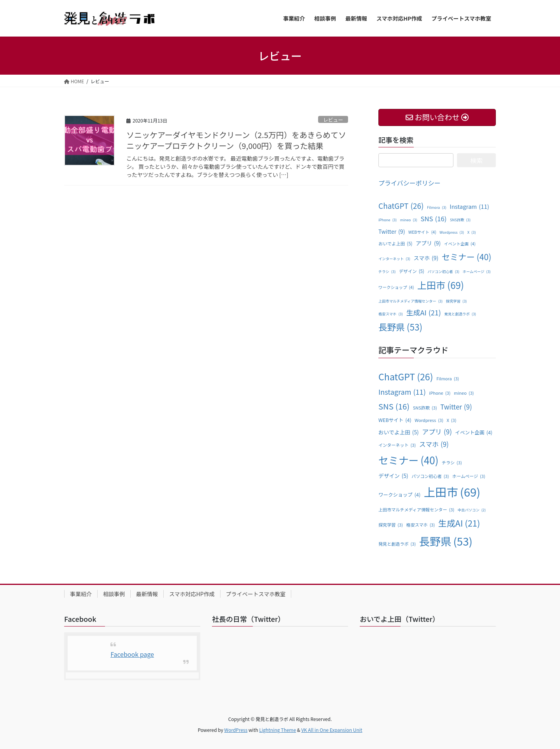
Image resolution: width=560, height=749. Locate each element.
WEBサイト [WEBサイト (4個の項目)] (422, 232)
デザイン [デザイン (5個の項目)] (412, 271)
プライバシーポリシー (409, 183)
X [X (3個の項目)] (472, 233)
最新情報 (147, 594)
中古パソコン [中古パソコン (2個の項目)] (472, 510)
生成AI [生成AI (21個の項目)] (423, 312)
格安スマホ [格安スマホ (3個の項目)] (391, 314)
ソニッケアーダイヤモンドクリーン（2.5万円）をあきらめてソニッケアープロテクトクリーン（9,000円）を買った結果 (236, 140)
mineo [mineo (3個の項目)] (409, 220)
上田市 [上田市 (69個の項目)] (441, 285)
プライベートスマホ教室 (256, 594)
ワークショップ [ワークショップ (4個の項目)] (396, 287)
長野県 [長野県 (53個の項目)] (400, 327)
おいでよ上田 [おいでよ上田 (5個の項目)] (395, 244)
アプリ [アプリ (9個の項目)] (428, 243)
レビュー (333, 120)
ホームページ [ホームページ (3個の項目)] (477, 272)
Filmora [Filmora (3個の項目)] (437, 208)
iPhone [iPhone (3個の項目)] (388, 220)
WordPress (236, 730)
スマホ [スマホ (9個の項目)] (426, 258)
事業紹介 (81, 594)
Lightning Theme (277, 730)
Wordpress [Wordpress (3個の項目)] (452, 233)
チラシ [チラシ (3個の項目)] (387, 272)
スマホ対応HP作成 (192, 594)
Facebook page (132, 654)
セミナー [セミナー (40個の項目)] (467, 257)
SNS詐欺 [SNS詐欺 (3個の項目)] (460, 220)
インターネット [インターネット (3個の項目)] (394, 259)
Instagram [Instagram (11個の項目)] (469, 206)
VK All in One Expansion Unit (332, 730)
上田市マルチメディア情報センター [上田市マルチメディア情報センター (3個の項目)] (410, 301)
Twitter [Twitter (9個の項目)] (392, 232)
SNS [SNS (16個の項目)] (434, 219)
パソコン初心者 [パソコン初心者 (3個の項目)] (443, 272)
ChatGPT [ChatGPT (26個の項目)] (401, 206)
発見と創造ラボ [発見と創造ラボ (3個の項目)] (460, 314)
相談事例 (114, 594)
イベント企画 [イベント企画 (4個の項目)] (460, 244)
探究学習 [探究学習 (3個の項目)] (457, 301)
